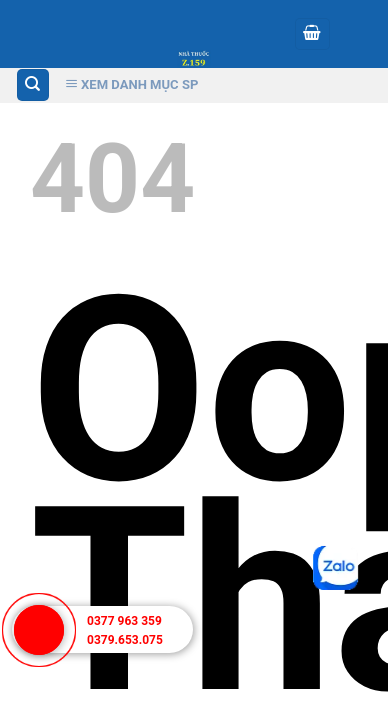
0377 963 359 (124, 621)
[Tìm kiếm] (33, 85)
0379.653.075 (125, 640)
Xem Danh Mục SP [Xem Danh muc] (132, 84)
